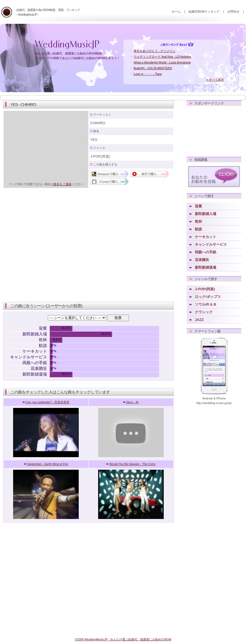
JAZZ (199, 320)
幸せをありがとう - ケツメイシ (155, 51)
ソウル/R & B (206, 304)
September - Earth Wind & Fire (48, 464)
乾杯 (198, 221)
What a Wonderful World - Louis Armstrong (162, 62)
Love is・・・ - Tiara (148, 74)
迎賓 (198, 206)
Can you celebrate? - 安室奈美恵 (48, 402)
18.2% (66, 328)
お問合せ (233, 11)
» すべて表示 (215, 80)
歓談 (198, 229)
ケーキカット (206, 237)
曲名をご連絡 (63, 184)
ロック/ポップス (208, 297)
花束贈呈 (202, 260)
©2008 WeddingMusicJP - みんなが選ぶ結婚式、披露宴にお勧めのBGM (123, 639)
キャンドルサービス (211, 244)
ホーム (176, 11)
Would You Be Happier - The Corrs (132, 464)
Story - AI (132, 402)
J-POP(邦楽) (205, 289)
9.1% (57, 339)
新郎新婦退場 (206, 267)
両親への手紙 (206, 252)
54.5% (106, 334)
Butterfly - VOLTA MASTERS (153, 68)
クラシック (204, 312)
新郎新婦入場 (206, 214)
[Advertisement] (214, 130)
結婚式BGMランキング (204, 11)
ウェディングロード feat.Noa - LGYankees (162, 57)
